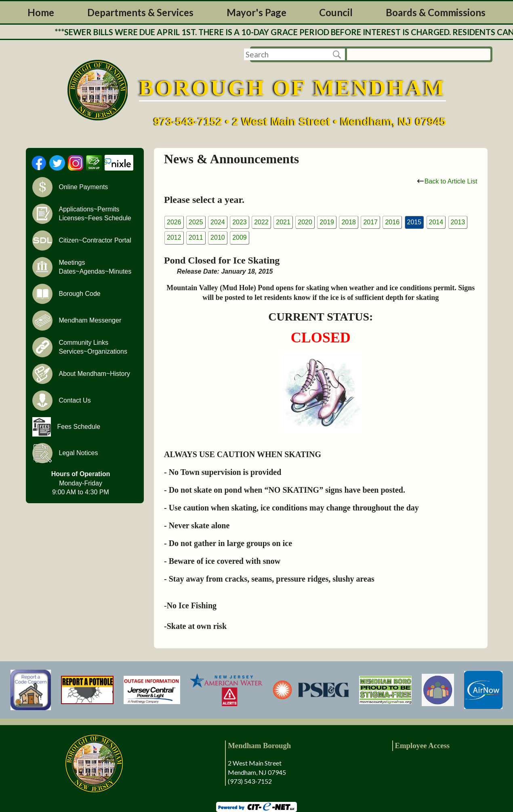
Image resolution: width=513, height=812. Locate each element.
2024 (218, 222)
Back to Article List (447, 181)
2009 (240, 237)
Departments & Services (140, 12)
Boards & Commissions (436, 12)
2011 (196, 237)
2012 (174, 237)
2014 (436, 222)
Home (41, 12)
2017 (370, 222)
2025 (196, 222)
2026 (174, 222)
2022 (261, 222)
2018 (349, 222)
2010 (218, 237)
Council (336, 12)
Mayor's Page (256, 12)
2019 (327, 222)
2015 (414, 222)
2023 (240, 222)
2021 (283, 222)
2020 (305, 222)
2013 (458, 222)
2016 (392, 222)
